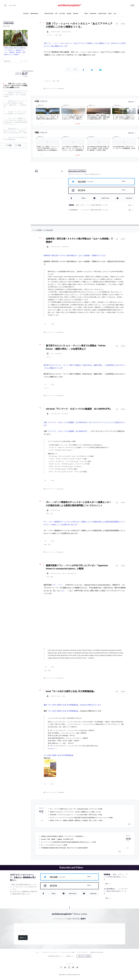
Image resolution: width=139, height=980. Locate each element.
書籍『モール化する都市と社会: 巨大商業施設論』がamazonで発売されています (72, 705)
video (64, 574)
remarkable (66, 32)
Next (25, 61)
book (64, 696)
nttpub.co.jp (52, 748)
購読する (23, 938)
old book (65, 414)
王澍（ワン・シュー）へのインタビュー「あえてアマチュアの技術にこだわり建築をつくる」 (15, 86)
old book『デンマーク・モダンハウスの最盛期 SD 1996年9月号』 (15, 113)
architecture (55, 32)
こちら (62, 591)
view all (131, 102)
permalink (61, 88)
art (52, 354)
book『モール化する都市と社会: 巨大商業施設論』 (15, 139)
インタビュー (50, 35)
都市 (48, 514)
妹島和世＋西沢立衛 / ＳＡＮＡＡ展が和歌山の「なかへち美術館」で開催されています (75, 255)
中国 (56, 35)
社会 (52, 514)
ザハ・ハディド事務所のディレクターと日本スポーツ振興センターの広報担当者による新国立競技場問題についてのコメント (15, 121)
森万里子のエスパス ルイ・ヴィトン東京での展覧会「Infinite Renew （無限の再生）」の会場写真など (15, 104)
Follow (124, 181)
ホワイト (49, 357)
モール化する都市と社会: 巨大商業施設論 (63, 711)
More (130, 205)
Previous (22, 61)
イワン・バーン (57, 585)
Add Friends (105, 198)
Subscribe (129, 198)
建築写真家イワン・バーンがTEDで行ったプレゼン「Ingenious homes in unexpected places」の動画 (15, 131)
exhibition (65, 247)
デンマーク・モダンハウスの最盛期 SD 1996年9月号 (68, 431)
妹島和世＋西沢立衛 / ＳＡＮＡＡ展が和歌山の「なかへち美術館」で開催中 (15, 95)
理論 (60, 35)
